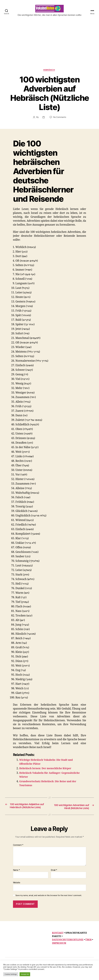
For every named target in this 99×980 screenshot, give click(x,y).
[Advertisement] (49, 54)
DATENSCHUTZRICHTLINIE (68, 948)
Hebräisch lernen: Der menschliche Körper (48, 773)
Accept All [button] (25, 974)
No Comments (60, 121)
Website (17, 891)
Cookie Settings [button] (11, 974)
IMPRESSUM (59, 951)
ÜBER (88, 948)
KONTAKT (58, 941)
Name (16, 878)
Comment (18, 853)
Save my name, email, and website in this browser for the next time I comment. (49, 904)
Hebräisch (50, 74)
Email (54, 878)
